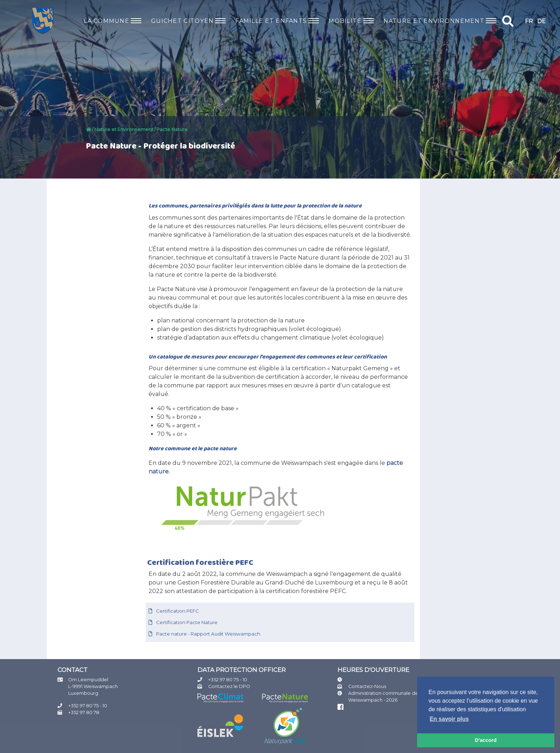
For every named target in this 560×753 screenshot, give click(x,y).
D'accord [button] (486, 740)
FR (529, 21)
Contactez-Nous (367, 686)
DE (541, 21)
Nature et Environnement (124, 129)
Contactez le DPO (229, 686)
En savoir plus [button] (449, 719)
